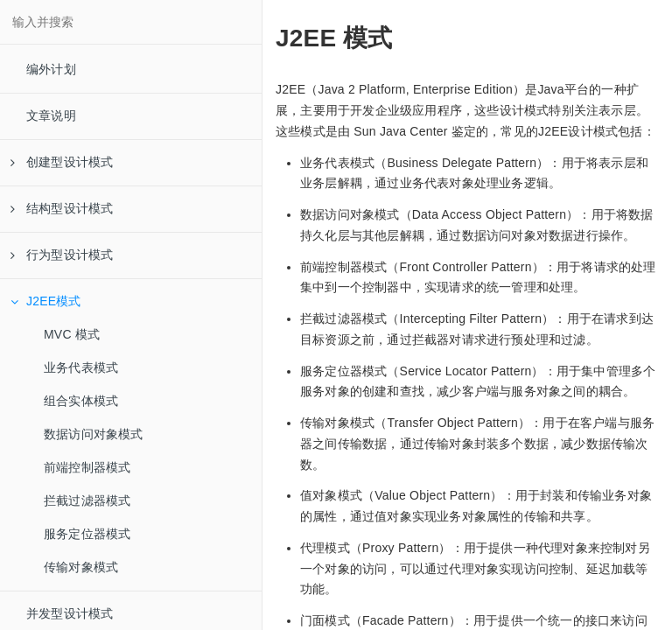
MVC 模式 (72, 334)
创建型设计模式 (62, 162)
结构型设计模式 (62, 208)
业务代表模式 (81, 367)
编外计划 (51, 69)
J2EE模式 (46, 301)
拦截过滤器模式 (87, 500)
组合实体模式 (81, 401)
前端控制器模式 (87, 467)
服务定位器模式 (87, 534)
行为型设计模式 (62, 255)
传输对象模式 (81, 567)
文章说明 (51, 115)
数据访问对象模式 (94, 434)
